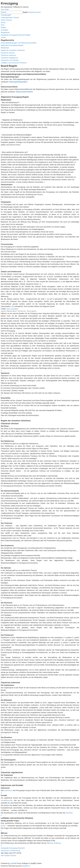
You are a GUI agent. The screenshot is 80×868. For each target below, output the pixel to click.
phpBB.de (26, 866)
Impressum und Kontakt (10, 60)
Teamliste (69, 813)
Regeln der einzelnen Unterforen (13, 50)
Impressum (8, 790)
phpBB (13, 863)
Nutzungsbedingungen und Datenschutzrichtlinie (19, 43)
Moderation (5, 48)
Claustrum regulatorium (9, 58)
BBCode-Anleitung (54, 843)
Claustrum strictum (8, 53)
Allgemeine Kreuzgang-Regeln (12, 45)
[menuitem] (10, 18)
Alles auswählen (12, 309)
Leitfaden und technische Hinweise (14, 63)
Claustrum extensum (8, 55)
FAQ (4, 826)
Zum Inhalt (5, 9)
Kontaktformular (7, 800)
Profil (72, 376)
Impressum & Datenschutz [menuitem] (11, 851)
